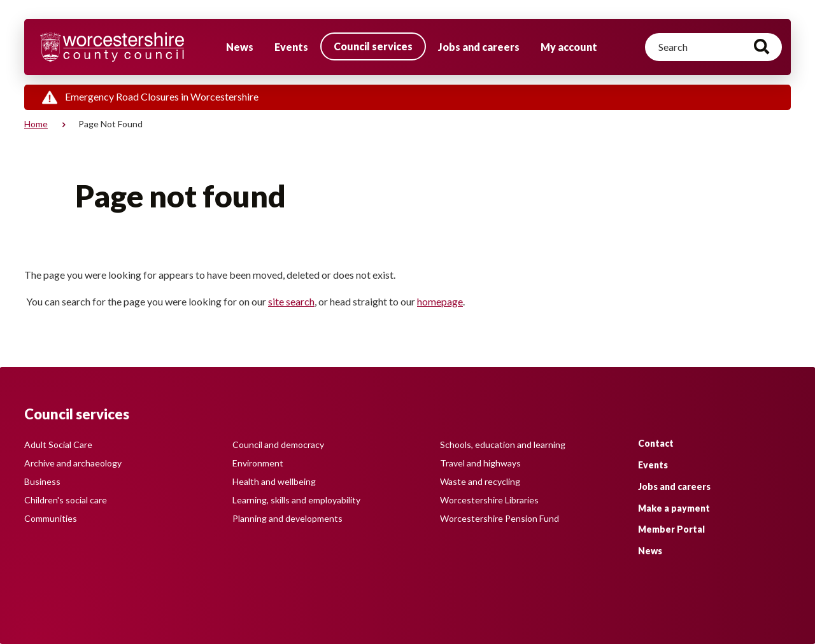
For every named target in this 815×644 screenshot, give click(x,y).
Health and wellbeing (274, 481)
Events (291, 47)
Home (36, 124)
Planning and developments (287, 518)
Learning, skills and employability (296, 500)
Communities (51, 518)
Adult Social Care (58, 444)
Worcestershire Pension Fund (500, 518)
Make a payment (674, 508)
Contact (656, 443)
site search (291, 301)
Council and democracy (278, 444)
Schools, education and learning (503, 444)
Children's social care (66, 500)
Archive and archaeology (73, 463)
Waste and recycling (480, 481)
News (240, 47)
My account (569, 47)
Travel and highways (480, 463)
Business (42, 481)
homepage (440, 301)
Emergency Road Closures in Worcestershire (162, 96)
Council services (373, 46)
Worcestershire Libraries (489, 500)
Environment (258, 463)
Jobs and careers (479, 47)
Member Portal (671, 529)
